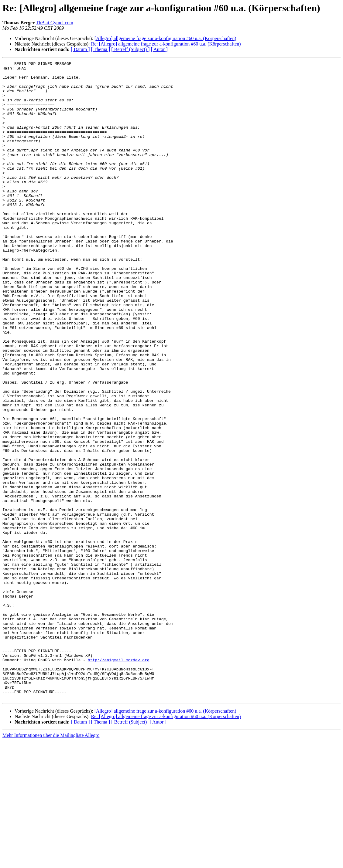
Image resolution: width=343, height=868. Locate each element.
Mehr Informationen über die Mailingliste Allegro (51, 863)
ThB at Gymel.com (55, 23)
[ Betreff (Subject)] (130, 849)
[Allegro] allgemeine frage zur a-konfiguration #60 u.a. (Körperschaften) (165, 38)
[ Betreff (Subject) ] (130, 49)
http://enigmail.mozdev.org (119, 780)
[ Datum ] (80, 49)
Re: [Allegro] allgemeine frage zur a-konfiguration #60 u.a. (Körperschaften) (166, 44)
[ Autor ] (159, 49)
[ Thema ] (101, 49)
